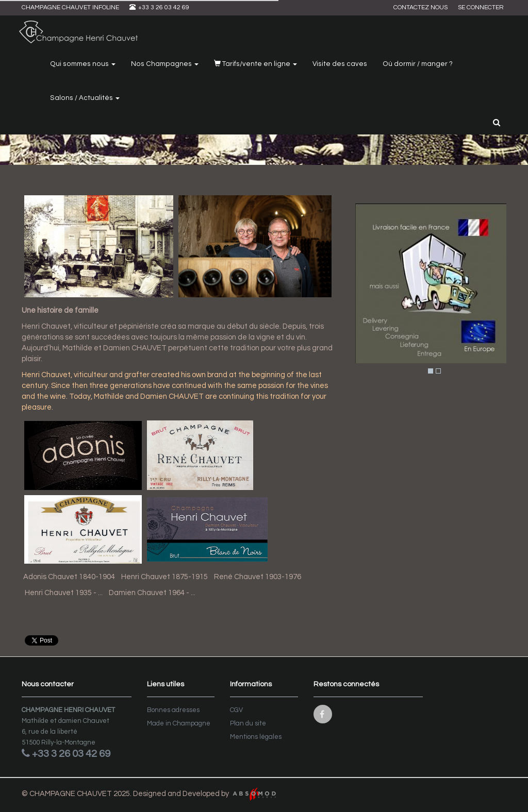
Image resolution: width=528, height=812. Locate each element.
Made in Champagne (179, 723)
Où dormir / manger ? (418, 64)
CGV (236, 710)
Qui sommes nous (83, 64)
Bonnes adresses (173, 710)
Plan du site (248, 723)
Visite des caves (340, 64)
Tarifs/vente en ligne (255, 64)
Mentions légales (256, 737)
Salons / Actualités (85, 98)
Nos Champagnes (165, 64)
